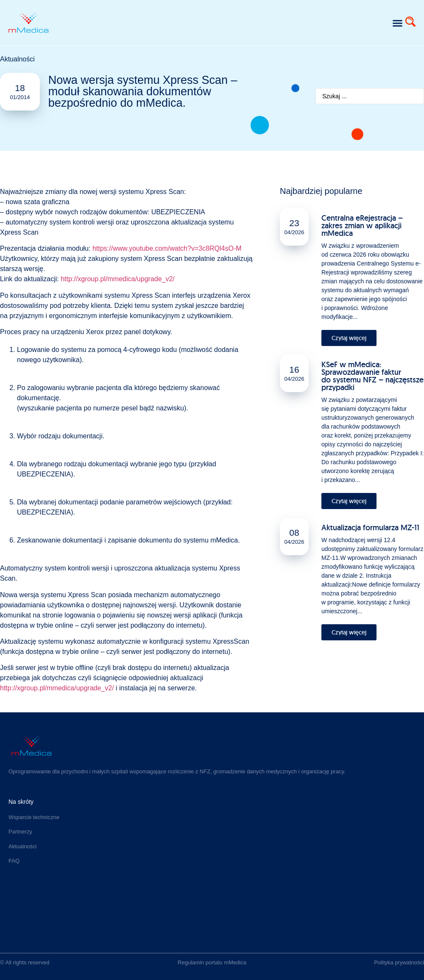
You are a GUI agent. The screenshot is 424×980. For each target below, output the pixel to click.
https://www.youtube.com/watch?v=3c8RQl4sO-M (167, 248)
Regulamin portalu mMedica (212, 962)
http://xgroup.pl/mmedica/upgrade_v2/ (118, 279)
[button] (398, 23)
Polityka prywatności (399, 962)
